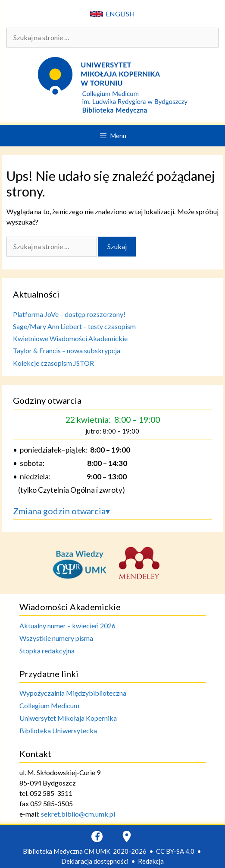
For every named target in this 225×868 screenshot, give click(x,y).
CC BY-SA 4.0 (175, 851)
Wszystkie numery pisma (56, 638)
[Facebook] (97, 836)
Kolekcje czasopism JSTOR (53, 363)
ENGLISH (112, 14)
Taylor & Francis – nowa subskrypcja (67, 350)
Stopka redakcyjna (47, 651)
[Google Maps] (127, 836)
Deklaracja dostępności (95, 861)
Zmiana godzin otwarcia (61, 511)
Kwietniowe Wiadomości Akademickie (70, 338)
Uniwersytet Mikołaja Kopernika (68, 718)
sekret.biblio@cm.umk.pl (78, 814)
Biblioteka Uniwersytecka (58, 730)
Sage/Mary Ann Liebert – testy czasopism (74, 326)
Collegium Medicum (49, 705)
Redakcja (151, 861)
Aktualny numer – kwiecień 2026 (67, 626)
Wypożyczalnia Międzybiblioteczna (73, 693)
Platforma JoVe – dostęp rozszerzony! (69, 314)
